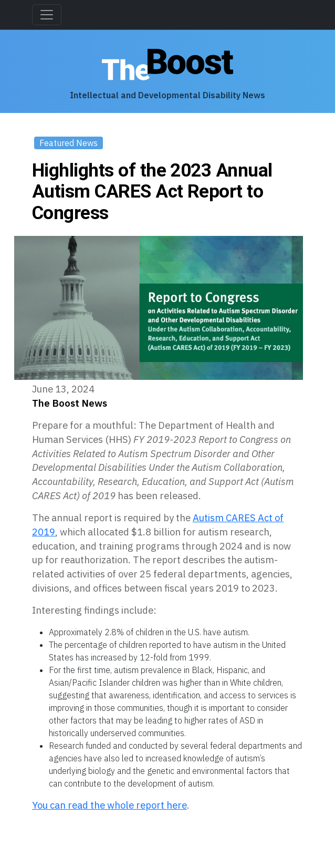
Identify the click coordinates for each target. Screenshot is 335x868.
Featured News (69, 143)
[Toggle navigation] (47, 15)
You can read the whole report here (109, 805)
